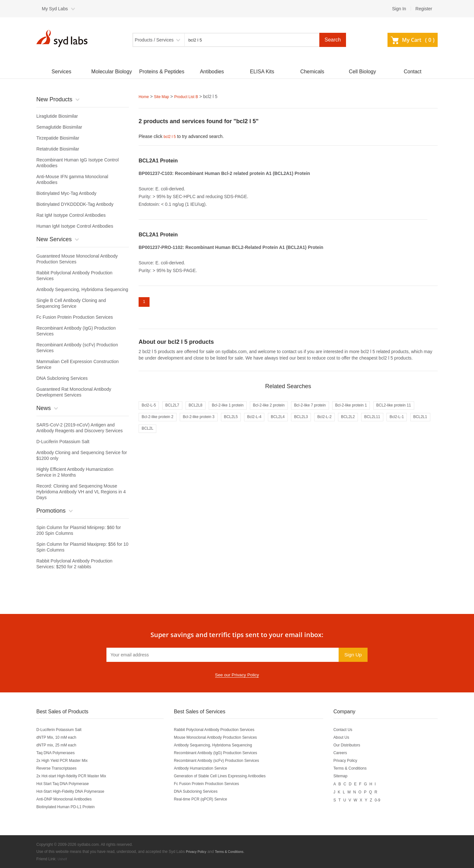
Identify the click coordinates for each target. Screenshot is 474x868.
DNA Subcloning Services (62, 378)
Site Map (164, 96)
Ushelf (63, 859)
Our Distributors (356, 745)
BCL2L (261, 437)
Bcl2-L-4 (326, 424)
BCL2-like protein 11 (163, 424)
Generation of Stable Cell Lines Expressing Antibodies (229, 776)
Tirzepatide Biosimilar (58, 138)
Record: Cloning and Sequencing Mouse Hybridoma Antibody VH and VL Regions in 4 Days (81, 492)
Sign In (399, 9)
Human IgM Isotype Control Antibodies (75, 226)
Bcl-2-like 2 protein (291, 410)
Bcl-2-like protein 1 (387, 410)
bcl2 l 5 (171, 136)
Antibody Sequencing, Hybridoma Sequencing (82, 289)
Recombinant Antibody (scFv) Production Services (225, 761)
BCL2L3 (381, 424)
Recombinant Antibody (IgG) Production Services (224, 753)
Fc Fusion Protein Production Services (75, 317)
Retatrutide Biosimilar (58, 149)
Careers (348, 753)
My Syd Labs (55, 9)
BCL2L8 (205, 410)
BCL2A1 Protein (158, 160)
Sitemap (348, 776)
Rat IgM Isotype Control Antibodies (71, 215)
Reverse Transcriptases (60, 768)
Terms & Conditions (359, 768)
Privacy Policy (354, 761)
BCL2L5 (299, 424)
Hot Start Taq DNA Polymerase (67, 784)
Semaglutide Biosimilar (59, 127)
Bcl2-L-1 (207, 437)
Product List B (193, 96)
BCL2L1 (235, 437)
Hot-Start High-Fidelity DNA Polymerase (76, 791)
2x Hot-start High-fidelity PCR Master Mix (77, 776)
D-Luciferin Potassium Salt (63, 442)
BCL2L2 (150, 437)
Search (333, 40)
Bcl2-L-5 (150, 410)
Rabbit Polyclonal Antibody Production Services (223, 730)
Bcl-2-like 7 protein (339, 410)
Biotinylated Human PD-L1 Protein (71, 807)
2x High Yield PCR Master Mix (67, 761)
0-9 (388, 799)
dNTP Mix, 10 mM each (60, 737)
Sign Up (352, 655)
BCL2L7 (178, 410)
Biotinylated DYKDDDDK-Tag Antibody (75, 204)
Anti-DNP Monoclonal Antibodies (69, 799)
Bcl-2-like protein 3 (261, 424)
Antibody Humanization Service (207, 768)
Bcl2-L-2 (408, 424)
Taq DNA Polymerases (59, 753)
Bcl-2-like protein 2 (213, 424)
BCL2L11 (179, 437)
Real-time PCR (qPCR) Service (206, 799)
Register (424, 9)
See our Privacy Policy (237, 675)
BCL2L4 (353, 424)
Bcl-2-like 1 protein (243, 410)
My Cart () (413, 40)
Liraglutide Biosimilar (57, 116)
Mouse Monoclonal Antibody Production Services (224, 737)
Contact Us (351, 730)
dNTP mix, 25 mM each (60, 745)
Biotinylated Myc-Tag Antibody (66, 193)
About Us (349, 737)
